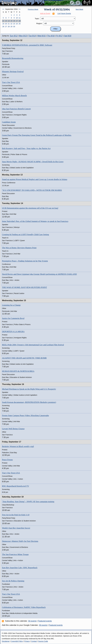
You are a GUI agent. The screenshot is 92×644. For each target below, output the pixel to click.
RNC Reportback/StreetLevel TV (16, 486)
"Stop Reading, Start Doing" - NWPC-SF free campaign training (28, 502)
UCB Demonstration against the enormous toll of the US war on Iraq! (30, 208)
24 (17, 24)
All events (32, 621)
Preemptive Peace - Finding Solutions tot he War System (25, 261)
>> (19, 9)
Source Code (43, 641)
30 (14, 27)
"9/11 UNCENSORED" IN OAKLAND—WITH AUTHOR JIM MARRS (32, 190)
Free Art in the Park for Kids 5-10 (16, 515)
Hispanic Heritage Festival (13, 71)
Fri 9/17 (59, 36)
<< (3, 9)
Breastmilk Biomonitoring (13, 58)
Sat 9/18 (68, 36)
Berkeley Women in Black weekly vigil (18, 446)
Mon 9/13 (23, 36)
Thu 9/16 (51, 36)
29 (11, 27)
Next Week (79, 9)
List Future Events (64, 13)
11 (20, 18)
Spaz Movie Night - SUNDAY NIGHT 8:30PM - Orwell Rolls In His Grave (33, 162)
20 (6, 24)
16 (14, 21)
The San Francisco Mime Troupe (15, 554)
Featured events (45, 621)
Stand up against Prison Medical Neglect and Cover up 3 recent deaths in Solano (35, 179)
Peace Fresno (7, 460)
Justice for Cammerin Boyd (13, 318)
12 (3, 21)
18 (20, 21)
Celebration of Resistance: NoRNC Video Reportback (24, 607)
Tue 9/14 (32, 36)
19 (3, 24)
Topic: (37, 19)
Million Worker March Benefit (14, 96)
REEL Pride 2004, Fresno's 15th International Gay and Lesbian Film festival (33, 345)
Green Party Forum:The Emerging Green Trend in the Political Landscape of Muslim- (37, 135)
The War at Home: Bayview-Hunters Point (19, 248)
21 (9, 24)
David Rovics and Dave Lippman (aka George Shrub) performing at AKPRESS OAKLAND (39, 274)
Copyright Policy (17, 641)
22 (11, 24)
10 (17, 18)
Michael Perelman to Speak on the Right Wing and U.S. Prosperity (29, 389)
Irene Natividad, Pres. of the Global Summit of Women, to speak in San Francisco (35, 221)
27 (6, 27)
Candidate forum (9, 122)
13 (6, 21)
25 (20, 24)
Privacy (27, 641)
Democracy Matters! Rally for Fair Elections (20, 541)
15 (11, 21)
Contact (34, 641)
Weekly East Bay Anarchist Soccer (16, 528)
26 (3, 27)
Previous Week (33, 9)
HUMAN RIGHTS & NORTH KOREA (18, 371)
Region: (39, 23)
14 (9, 21)
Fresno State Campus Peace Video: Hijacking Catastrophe (25, 415)
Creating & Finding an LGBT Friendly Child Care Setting (25, 234)
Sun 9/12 (14, 36)
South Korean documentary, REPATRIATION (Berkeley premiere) (29, 402)
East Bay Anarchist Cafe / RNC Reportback (20, 568)
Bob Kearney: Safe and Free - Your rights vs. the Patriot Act (26, 148)
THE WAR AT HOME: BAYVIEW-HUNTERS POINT (24, 287)
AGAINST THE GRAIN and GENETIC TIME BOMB (24, 358)
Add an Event (45, 13)
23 (14, 24)
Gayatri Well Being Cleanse (13, 429)
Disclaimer (6, 641)
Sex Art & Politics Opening (13, 581)
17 (17, 21)
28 (9, 27)
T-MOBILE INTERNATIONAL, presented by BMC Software (27, 45)
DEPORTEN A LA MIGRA (13, 332)
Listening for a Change (11, 305)
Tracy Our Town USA (11, 82)
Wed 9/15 (41, 36)
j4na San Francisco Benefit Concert (16, 109)
